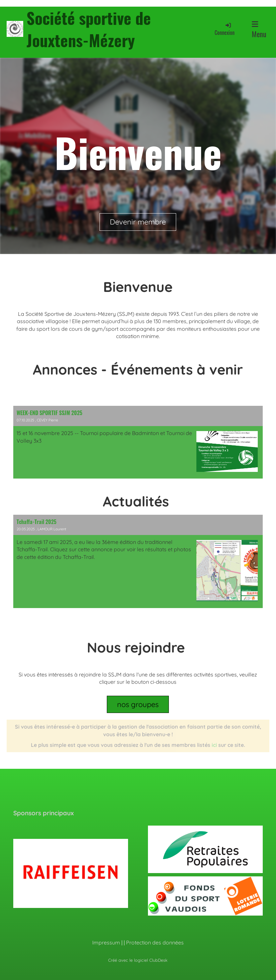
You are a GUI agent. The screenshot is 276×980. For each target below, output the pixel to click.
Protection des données (155, 942)
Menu (259, 30)
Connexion (225, 29)
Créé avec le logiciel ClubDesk (138, 960)
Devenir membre (138, 222)
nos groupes (138, 704)
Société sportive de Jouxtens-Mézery (89, 29)
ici (214, 745)
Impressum (106, 942)
